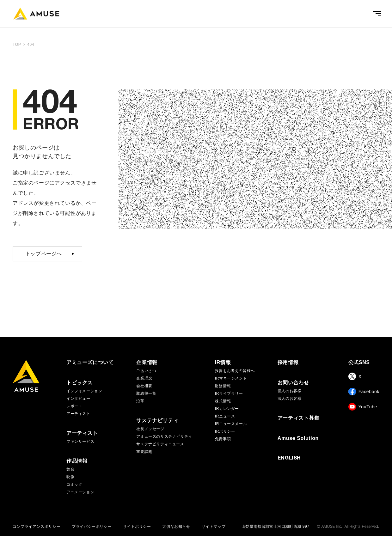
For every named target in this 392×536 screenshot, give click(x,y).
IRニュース (225, 416)
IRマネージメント (231, 378)
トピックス (80, 383)
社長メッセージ (150, 429)
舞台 (70, 469)
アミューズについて (90, 362)
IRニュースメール (231, 424)
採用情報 (288, 362)
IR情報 (223, 362)
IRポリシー (225, 431)
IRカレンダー (227, 409)
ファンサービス (80, 442)
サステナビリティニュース (160, 444)
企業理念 (144, 378)
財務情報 (223, 386)
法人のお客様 (290, 399)
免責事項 (223, 439)
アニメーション (80, 492)
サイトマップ (214, 527)
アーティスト (78, 414)
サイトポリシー (137, 527)
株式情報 (223, 401)
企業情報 (147, 362)
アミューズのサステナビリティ (164, 436)
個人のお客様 (290, 391)
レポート (74, 406)
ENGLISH (289, 459)
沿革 (140, 401)
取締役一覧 (146, 393)
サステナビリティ (157, 421)
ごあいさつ (146, 371)
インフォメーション (84, 391)
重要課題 (144, 452)
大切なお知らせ (176, 527)
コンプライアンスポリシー (37, 527)
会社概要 (144, 386)
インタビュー (78, 399)
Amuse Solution (298, 438)
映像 (70, 477)
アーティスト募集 (299, 418)
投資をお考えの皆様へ (235, 371)
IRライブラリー (229, 393)
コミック (74, 484)
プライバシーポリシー (92, 527)
